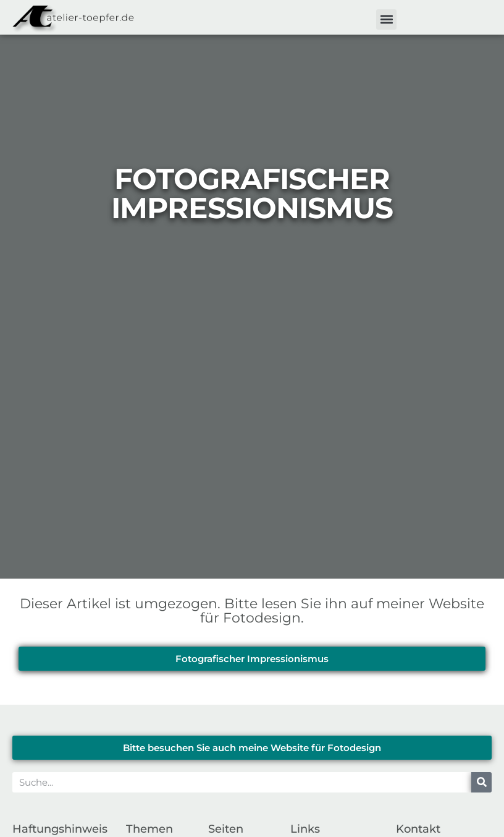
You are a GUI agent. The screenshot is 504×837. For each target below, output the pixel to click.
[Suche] (481, 782)
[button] (386, 19)
